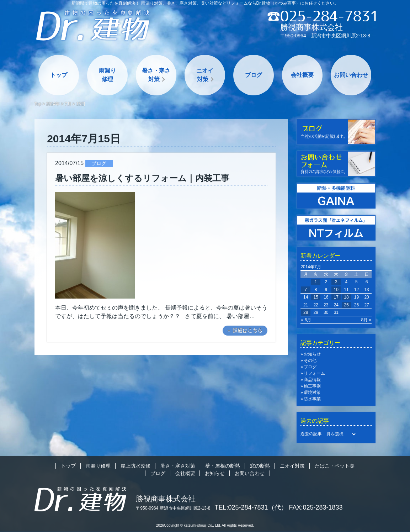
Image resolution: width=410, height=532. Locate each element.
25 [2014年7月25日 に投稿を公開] (346, 305)
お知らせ (312, 354)
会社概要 (302, 75)
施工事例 (312, 386)
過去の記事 (311, 434)
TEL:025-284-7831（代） (251, 507)
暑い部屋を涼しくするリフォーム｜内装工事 (142, 178)
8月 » (366, 320)
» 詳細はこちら (245, 331)
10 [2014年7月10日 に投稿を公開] (336, 290)
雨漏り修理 (107, 75)
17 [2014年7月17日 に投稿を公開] (336, 297)
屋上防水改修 (135, 466)
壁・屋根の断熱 (223, 466)
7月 (68, 104)
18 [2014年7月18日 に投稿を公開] (346, 297)
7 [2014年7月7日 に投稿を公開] (306, 290)
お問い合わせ (351, 75)
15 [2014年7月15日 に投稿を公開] (316, 297)
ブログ (254, 75)
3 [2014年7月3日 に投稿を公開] (336, 282)
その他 (310, 360)
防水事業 (312, 399)
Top (38, 104)
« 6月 (306, 320)
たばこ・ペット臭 (335, 466)
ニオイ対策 (205, 75)
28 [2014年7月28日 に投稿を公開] (306, 312)
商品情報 (312, 380)
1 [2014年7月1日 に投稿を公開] (316, 282)
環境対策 (312, 393)
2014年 (53, 104)
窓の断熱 (260, 466)
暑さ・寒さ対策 (156, 75)
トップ (59, 75)
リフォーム (314, 373)
